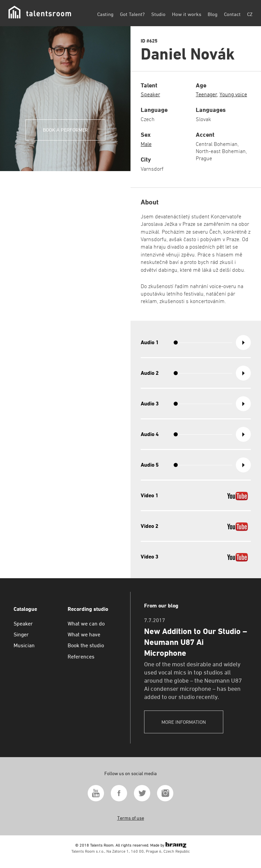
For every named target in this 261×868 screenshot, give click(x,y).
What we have (84, 635)
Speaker (150, 94)
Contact (232, 14)
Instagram (165, 793)
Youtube (96, 793)
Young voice (233, 94)
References (81, 657)
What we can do (86, 624)
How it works (187, 14)
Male (146, 144)
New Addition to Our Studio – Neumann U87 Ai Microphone (196, 642)
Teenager (206, 94)
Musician (24, 645)
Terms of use (131, 818)
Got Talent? (132, 14)
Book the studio (86, 645)
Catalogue (25, 609)
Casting (105, 14)
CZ (250, 14)
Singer (21, 635)
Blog (213, 14)
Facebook (119, 793)
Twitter (142, 793)
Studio (158, 14)
